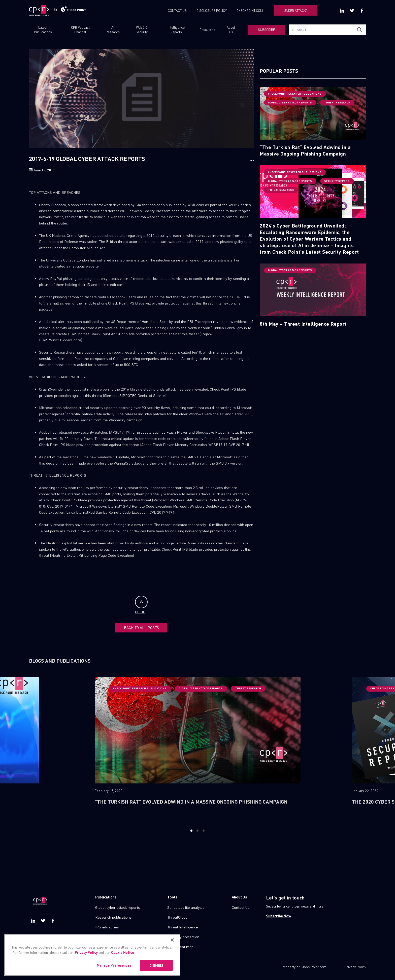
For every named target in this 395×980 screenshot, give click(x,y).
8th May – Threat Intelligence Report (303, 324)
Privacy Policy (355, 967)
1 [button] (191, 831)
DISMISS (156, 970)
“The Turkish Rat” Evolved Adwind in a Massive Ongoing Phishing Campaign (305, 150)
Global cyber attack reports (118, 907)
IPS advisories (107, 927)
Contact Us (241, 907)
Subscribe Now (279, 916)
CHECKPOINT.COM (250, 10)
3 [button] (204, 831)
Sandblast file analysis (186, 907)
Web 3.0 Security (142, 30)
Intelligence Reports (176, 30)
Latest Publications (43, 30)
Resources (207, 30)
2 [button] (197, 831)
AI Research (113, 30)
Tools (172, 897)
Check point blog (109, 937)
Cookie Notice (123, 957)
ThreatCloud (177, 917)
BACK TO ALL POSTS (141, 627)
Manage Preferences (114, 970)
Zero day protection (183, 937)
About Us (231, 30)
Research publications (113, 917)
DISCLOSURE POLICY (212, 10)
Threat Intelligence (183, 927)
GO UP (141, 605)
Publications (106, 897)
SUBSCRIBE (266, 30)
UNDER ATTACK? (296, 10)
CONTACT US (177, 10)
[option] (198, 749)
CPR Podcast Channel (80, 30)
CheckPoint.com (314, 967)
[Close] (172, 945)
